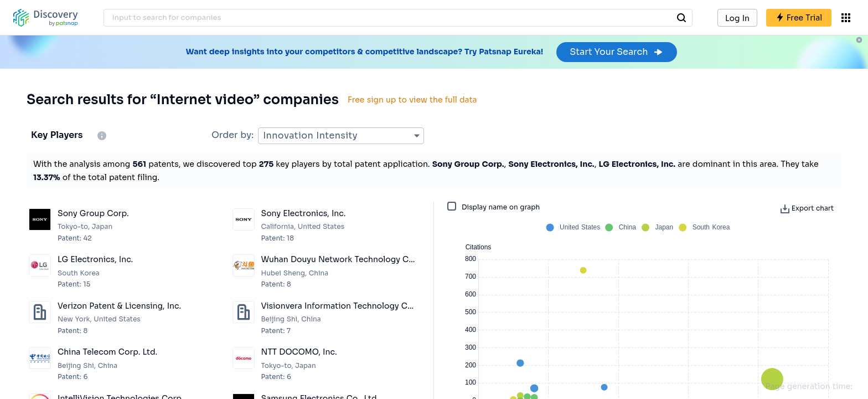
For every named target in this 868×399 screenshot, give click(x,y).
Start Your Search (616, 52)
